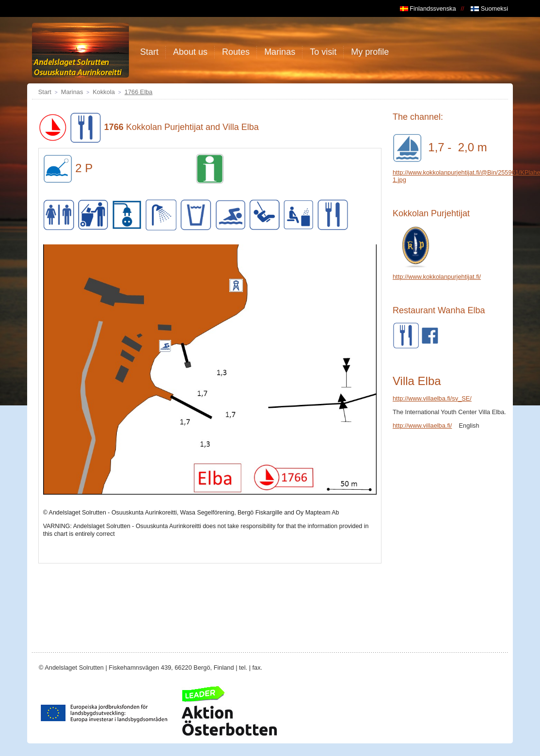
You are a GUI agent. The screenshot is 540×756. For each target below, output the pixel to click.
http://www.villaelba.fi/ (422, 426)
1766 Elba (139, 92)
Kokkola (104, 92)
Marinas (72, 92)
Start (45, 92)
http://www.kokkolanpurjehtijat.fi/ (437, 277)
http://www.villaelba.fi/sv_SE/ (432, 398)
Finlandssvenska (428, 8)
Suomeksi (489, 8)
